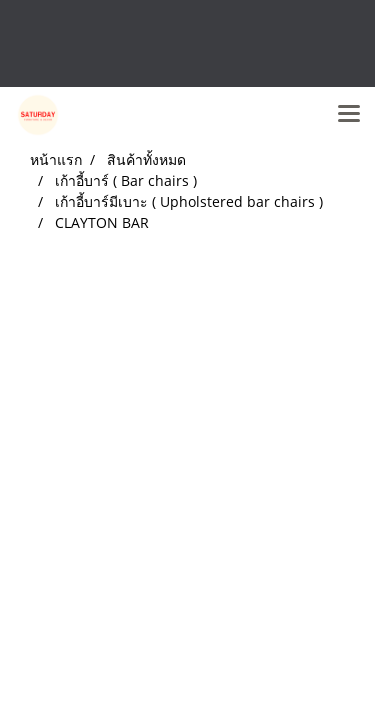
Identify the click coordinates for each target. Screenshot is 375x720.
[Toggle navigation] (349, 115)
